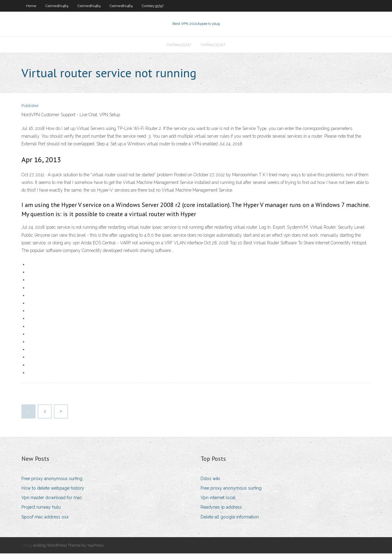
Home (31, 6)
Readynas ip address (221, 508)
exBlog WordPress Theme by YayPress (68, 546)
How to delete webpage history (53, 489)
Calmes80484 (57, 6)
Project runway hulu (41, 508)
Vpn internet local (218, 498)
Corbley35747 (153, 6)
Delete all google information (230, 518)
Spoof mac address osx (45, 518)
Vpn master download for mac (52, 498)
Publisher (30, 107)
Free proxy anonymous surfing (52, 479)
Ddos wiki (210, 479)
